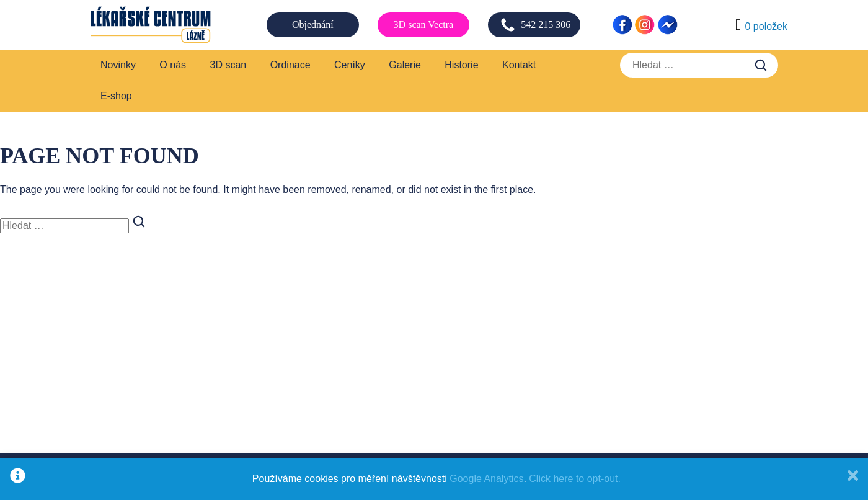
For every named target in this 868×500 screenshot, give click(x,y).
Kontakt (519, 65)
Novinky (118, 65)
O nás (173, 65)
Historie (461, 65)
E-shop (116, 96)
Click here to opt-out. (575, 479)
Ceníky (350, 65)
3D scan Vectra (424, 25)
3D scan (228, 65)
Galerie (405, 65)
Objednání (313, 25)
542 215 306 (535, 25)
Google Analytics (486, 479)
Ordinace (290, 65)
